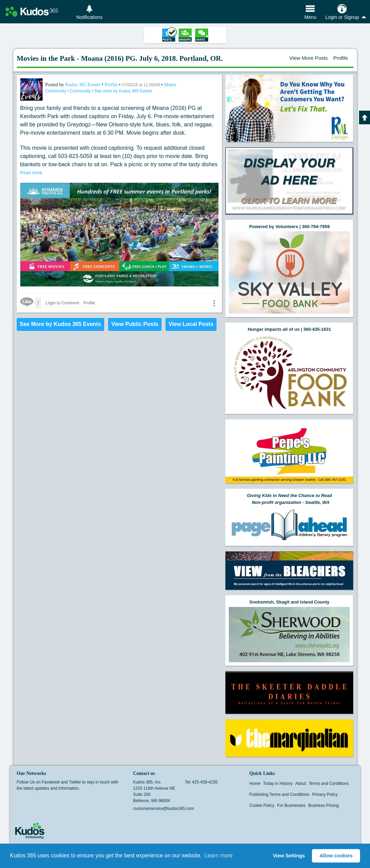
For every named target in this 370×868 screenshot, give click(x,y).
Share (170, 85)
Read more (31, 173)
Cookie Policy (262, 805)
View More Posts (309, 58)
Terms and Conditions (329, 784)
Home (255, 784)
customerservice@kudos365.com (164, 809)
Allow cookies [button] (336, 856)
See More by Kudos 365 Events (61, 324)
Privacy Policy (325, 794)
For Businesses (291, 805)
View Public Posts (135, 324)
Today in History (278, 784)
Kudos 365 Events (83, 85)
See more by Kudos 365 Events (124, 91)
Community (56, 91)
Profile (341, 58)
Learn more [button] (218, 855)
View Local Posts (191, 324)
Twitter (34, 799)
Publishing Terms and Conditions (279, 794)
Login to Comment (63, 303)
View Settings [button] (289, 856)
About (300, 784)
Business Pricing (323, 805)
